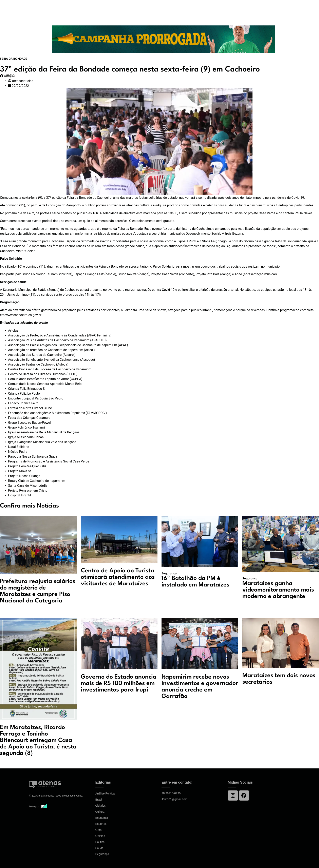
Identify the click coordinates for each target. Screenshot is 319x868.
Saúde (99, 848)
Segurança (102, 854)
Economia (102, 818)
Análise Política (105, 793)
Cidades (101, 806)
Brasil (99, 800)
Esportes (101, 824)
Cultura (100, 812)
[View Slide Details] (164, 39)
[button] (2, 76)
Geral (99, 830)
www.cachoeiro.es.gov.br (23, 315)
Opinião (100, 836)
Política (100, 842)
